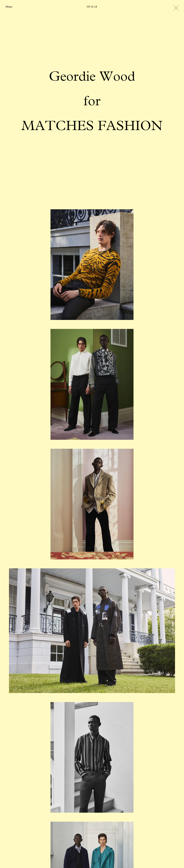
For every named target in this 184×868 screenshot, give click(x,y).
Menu (9, 7)
